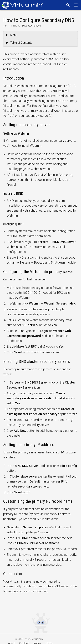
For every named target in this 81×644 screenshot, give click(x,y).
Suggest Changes (31, 26)
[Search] (67, 5)
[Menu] (76, 5)
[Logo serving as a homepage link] (24, 5)
